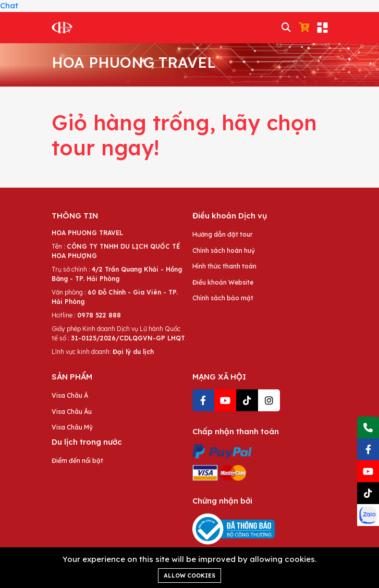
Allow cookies (190, 575)
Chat (9, 5)
